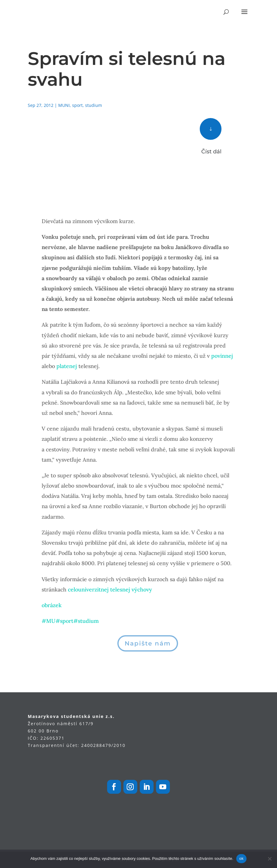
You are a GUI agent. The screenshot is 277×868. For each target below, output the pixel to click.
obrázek (52, 605)
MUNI (64, 105)
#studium (86, 621)
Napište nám (148, 643)
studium (94, 105)
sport (77, 105)
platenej (67, 366)
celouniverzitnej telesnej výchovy (110, 589)
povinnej (222, 356)
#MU (49, 621)
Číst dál (211, 152)
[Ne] (269, 859)
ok (241, 858)
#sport (64, 621)
